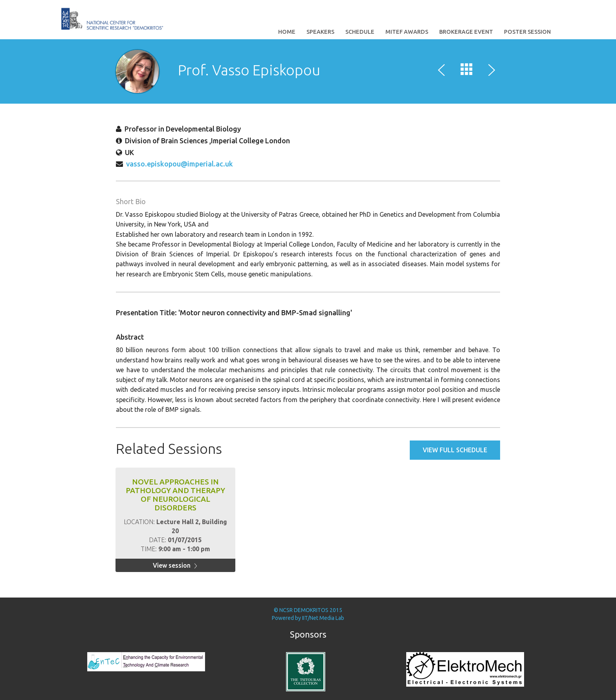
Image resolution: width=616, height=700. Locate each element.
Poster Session (527, 32)
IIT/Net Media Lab (323, 618)
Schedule (360, 32)
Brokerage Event (466, 32)
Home (287, 32)
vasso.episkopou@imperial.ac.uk (180, 164)
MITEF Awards (407, 32)
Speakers (320, 32)
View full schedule (455, 450)
